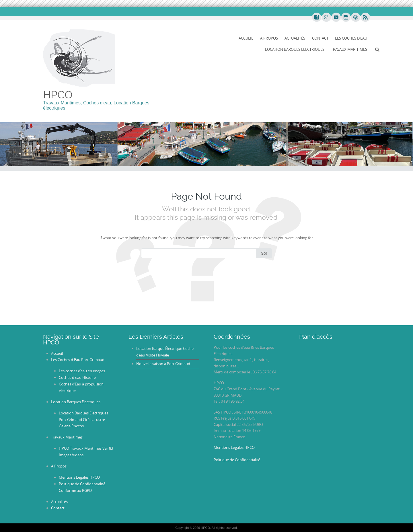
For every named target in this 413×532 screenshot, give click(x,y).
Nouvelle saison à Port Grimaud (163, 364)
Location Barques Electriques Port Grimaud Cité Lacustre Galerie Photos (83, 420)
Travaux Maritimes (349, 49)
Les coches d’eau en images (82, 371)
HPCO (58, 95)
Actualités (295, 38)
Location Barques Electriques (295, 49)
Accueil (246, 38)
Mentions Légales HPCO (79, 477)
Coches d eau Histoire (77, 377)
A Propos (269, 38)
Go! (264, 253)
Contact (320, 38)
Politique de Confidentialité (237, 460)
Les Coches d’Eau (351, 38)
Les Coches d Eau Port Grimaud (78, 360)
